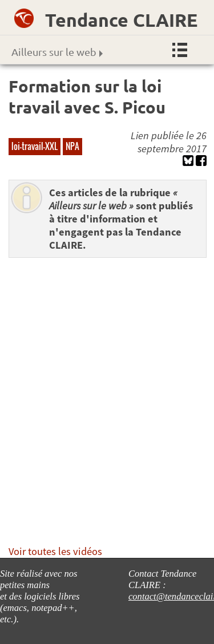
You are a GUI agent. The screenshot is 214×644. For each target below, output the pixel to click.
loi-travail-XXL (35, 146)
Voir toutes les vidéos (55, 551)
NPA (72, 146)
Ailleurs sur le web (57, 52)
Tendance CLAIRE (121, 20)
